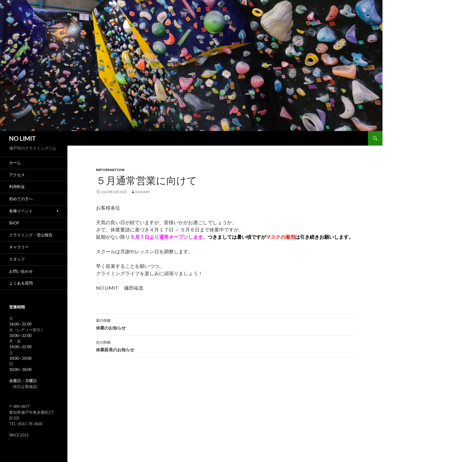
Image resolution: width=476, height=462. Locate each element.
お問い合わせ (21, 271)
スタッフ (17, 259)
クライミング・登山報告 (31, 235)
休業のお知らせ (225, 324)
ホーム (15, 163)
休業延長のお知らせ (225, 346)
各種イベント (21, 211)
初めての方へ (21, 199)
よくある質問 (21, 283)
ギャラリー (19, 247)
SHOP (14, 223)
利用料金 (17, 187)
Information (110, 170)
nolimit (143, 192)
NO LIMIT (22, 138)
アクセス (17, 175)
